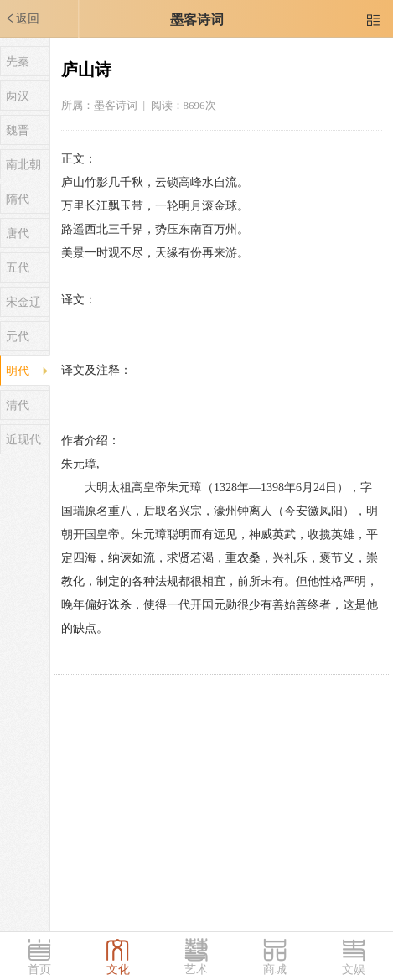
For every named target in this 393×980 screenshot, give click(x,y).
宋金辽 (23, 302)
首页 (39, 970)
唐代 (18, 233)
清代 (18, 405)
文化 (118, 970)
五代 (18, 268)
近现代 (23, 440)
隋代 (18, 199)
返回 (22, 18)
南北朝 (23, 165)
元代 (18, 337)
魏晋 (18, 130)
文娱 (354, 970)
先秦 (18, 62)
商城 (275, 970)
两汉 (18, 96)
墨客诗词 (197, 20)
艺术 (196, 970)
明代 (18, 371)
